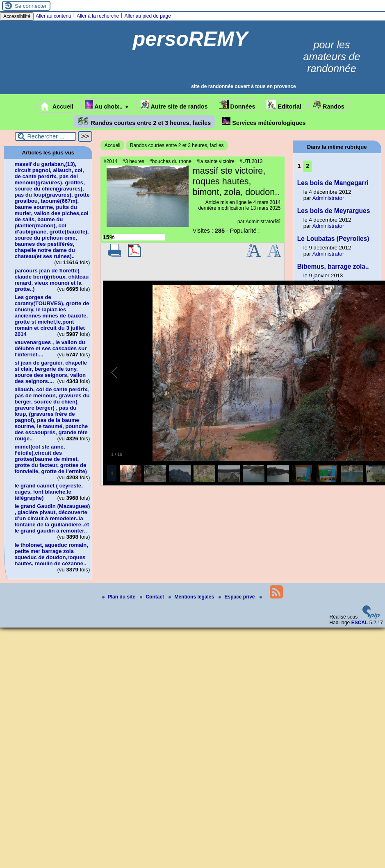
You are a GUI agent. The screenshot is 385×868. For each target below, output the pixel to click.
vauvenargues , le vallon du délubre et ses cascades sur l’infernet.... (50, 348)
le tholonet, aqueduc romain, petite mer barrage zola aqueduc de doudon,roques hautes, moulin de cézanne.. (51, 554)
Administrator (260, 222)
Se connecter (31, 6)
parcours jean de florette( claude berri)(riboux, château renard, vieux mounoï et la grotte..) (51, 280)
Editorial (284, 105)
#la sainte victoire (215, 161)
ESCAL (360, 623)
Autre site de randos (174, 105)
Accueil (57, 107)
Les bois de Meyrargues (334, 211)
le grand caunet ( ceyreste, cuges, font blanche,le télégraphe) (48, 492)
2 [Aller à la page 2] (308, 166)
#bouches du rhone (170, 161)
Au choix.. (107, 105)
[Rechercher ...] (46, 136)
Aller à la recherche (98, 16)
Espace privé (237, 597)
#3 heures (133, 161)
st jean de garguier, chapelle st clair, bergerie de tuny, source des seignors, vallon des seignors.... (51, 372)
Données (237, 105)
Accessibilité (17, 16)
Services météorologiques (264, 121)
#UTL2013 (251, 161)
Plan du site (120, 597)
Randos (329, 105)
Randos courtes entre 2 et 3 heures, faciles (145, 121)
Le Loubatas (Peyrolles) (333, 239)
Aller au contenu (54, 16)
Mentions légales (192, 597)
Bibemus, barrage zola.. (333, 266)
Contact (153, 597)
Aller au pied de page (147, 16)
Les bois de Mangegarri (333, 183)
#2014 (110, 161)
